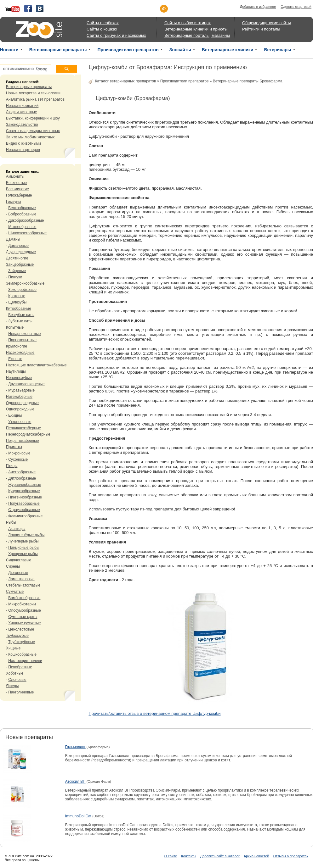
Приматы (14, 447)
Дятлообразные (22, 478)
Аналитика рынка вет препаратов (35, 99)
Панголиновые (21, 692)
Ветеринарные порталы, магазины (197, 35)
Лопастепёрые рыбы (26, 535)
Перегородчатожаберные (28, 434)
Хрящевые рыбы (23, 554)
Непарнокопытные (24, 334)
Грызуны (14, 202)
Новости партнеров (23, 150)
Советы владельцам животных (33, 131)
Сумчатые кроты (23, 617)
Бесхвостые (16, 183)
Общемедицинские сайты (267, 23)
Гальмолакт (75, 747)
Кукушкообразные (24, 491)
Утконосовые (20, 422)
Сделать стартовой (296, 7)
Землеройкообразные (25, 283)
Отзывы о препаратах (291, 856)
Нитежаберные (19, 397)
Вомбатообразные (24, 598)
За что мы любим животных (30, 137)
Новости (9, 50)
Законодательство (22, 125)
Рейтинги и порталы (261, 29)
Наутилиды (16, 371)
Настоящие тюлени (25, 661)
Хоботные (15, 673)
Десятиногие (17, 258)
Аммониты (15, 176)
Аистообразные (22, 472)
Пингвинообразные (25, 497)
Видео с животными (23, 143)
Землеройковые (22, 290)
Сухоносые (18, 459)
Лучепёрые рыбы (23, 541)
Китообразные (19, 309)
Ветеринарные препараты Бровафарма (248, 81)
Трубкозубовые (22, 642)
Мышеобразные (22, 227)
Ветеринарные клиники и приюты (196, 29)
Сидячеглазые (19, 560)
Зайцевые (17, 271)
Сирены (13, 566)
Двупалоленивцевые (26, 384)
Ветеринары (277, 50)
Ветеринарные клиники (228, 50)
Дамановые (18, 246)
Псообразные (20, 667)
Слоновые (17, 680)
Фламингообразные (25, 516)
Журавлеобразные (25, 485)
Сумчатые (15, 592)
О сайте (171, 856)
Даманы (13, 239)
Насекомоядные (20, 353)
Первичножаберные (23, 428)
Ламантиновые (21, 579)
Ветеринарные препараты (58, 50)
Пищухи (15, 277)
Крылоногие (17, 346)
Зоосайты (180, 50)
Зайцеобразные (20, 264)
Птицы (12, 466)
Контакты (189, 856)
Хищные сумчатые (24, 623)
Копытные (15, 327)
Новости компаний (22, 106)
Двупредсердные (21, 252)
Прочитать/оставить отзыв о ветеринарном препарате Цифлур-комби (154, 713)
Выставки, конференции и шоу (33, 118)
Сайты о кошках (102, 29)
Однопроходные (20, 409)
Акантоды (17, 529)
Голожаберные (19, 195)
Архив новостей (256, 856)
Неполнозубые (19, 378)
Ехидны (15, 415)
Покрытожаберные (22, 441)
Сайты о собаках (103, 23)
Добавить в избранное (258, 7)
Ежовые (15, 359)
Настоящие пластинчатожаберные (36, 365)
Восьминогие (17, 189)
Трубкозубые (17, 636)
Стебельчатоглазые (23, 585)
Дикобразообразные (26, 220)
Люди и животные (22, 112)
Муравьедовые (21, 390)
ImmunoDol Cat (78, 816)
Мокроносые (19, 453)
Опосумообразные (24, 610)
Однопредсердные (22, 403)
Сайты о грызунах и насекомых (116, 35)
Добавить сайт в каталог (220, 856)
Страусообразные (24, 510)
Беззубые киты (21, 315)
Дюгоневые (18, 573)
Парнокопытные (22, 340)
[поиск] (25, 69)
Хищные (13, 648)
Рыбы (11, 522)
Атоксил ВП (75, 782)
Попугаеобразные (24, 504)
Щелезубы (17, 302)
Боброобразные (22, 214)
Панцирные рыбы (24, 548)
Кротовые (17, 296)
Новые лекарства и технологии (33, 93)
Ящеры (12, 686)
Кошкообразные (22, 654)
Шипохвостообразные (27, 233)
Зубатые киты (20, 321)
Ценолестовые (21, 629)
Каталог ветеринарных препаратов (125, 81)
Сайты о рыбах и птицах (188, 23)
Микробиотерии (22, 604)
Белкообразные (22, 208)
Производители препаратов (128, 50)
